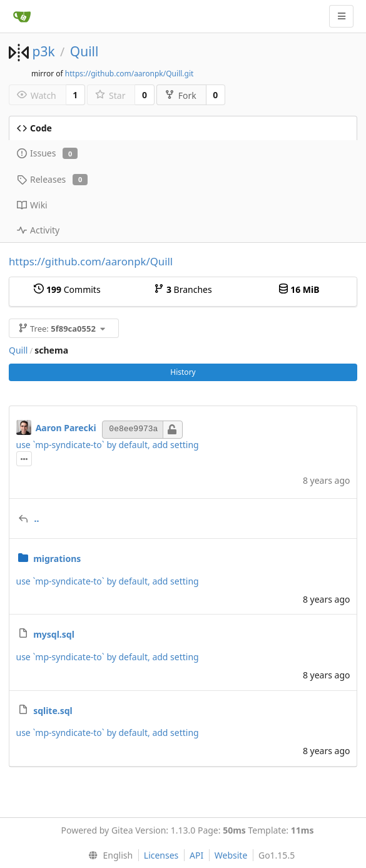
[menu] (108, 855)
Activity (38, 230)
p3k (43, 51)
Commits (67, 289)
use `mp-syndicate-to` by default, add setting (108, 445)
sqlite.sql (53, 711)
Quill (84, 51)
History (183, 372)
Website (231, 855)
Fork (180, 95)
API (196, 855)
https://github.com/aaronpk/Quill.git (130, 74)
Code (34, 128)
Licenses (161, 855)
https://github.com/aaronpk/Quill (91, 261)
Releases (52, 179)
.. (37, 518)
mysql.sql (54, 634)
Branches (183, 289)
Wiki (32, 205)
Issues (47, 153)
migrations (57, 559)
